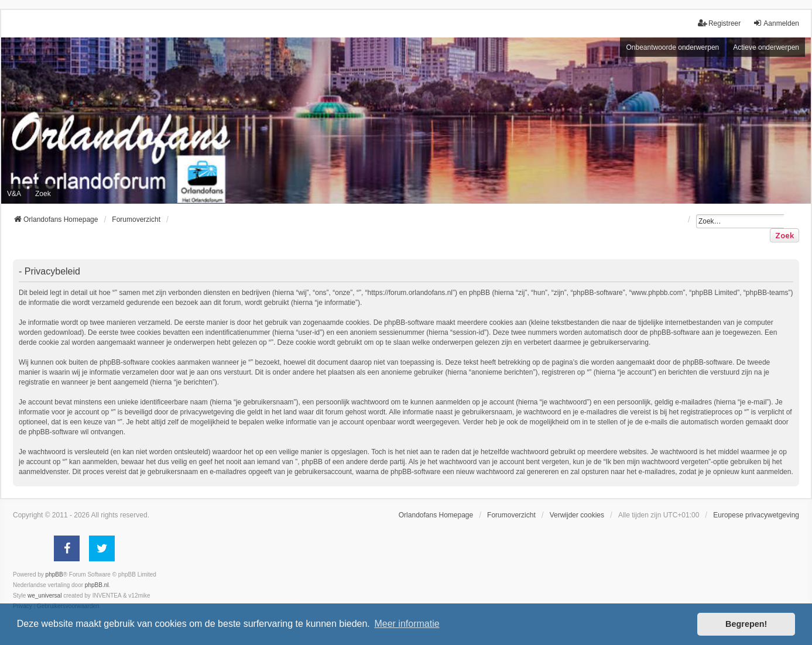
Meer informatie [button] (407, 624)
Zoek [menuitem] (43, 194)
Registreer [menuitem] (719, 23)
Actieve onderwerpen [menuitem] (766, 47)
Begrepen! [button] (746, 624)
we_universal (44, 596)
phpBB (54, 574)
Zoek (784, 235)
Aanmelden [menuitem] (776, 23)
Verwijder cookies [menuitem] (577, 515)
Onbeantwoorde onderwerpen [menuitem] (672, 47)
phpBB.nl (97, 585)
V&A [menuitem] (14, 194)
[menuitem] (756, 515)
